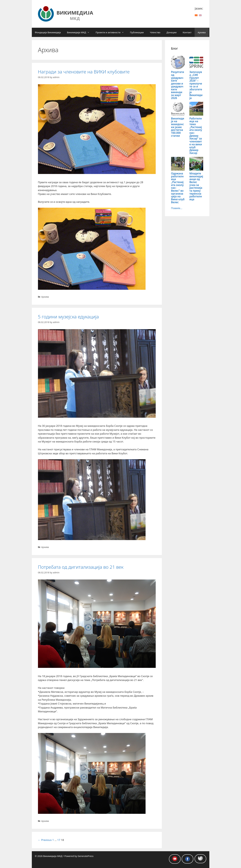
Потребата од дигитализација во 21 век (81, 567)
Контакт (187, 32)
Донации (171, 32)
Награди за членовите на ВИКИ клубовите (84, 72)
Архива (202, 32)
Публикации (137, 32)
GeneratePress (86, 856)
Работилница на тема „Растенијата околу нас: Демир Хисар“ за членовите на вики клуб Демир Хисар (196, 136)
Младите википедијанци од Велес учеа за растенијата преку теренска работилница (196, 186)
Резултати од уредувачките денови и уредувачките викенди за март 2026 (178, 85)
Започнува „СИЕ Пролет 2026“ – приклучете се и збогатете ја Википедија (196, 85)
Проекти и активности (111, 32)
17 (59, 840)
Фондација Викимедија (48, 32)
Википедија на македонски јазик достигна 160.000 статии (178, 127)
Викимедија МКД (80, 32)
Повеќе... (177, 208)
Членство (155, 32)
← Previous (45, 840)
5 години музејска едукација (68, 317)
